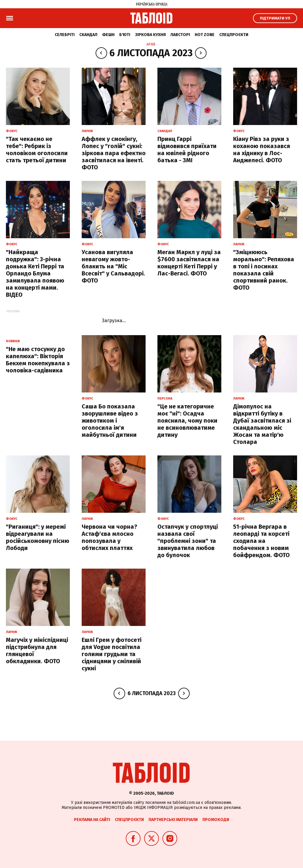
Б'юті (125, 35)
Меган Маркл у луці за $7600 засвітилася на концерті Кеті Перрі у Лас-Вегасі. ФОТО (189, 263)
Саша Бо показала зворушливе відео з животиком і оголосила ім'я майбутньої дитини (110, 421)
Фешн (108, 35)
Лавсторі (180, 35)
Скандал (88, 35)
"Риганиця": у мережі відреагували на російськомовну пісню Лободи (38, 537)
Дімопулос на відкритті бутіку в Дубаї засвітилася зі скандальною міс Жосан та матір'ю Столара (262, 424)
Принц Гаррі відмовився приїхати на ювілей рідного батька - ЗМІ (187, 150)
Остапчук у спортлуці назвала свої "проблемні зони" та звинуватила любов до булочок (188, 541)
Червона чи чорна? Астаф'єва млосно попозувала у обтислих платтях (109, 537)
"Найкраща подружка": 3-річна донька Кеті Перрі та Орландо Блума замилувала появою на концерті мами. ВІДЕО (35, 273)
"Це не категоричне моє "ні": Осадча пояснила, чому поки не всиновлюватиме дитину (187, 421)
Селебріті (65, 35)
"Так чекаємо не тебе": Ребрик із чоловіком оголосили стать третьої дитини (37, 150)
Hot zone (205, 35)
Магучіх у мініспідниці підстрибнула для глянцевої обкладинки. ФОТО (37, 650)
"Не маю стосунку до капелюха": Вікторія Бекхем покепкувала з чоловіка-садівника (38, 360)
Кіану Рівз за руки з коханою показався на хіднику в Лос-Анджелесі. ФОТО (262, 150)
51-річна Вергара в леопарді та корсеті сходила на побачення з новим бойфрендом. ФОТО (261, 541)
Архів (151, 44)
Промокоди (216, 820)
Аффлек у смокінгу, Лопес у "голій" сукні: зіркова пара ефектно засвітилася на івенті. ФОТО (114, 153)
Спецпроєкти (234, 35)
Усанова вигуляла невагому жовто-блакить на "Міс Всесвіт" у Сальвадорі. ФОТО (113, 266)
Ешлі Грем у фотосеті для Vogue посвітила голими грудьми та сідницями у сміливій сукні (112, 654)
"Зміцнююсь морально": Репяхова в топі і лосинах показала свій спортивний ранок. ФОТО (264, 270)
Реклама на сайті (92, 820)
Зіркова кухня (150, 35)
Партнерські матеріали (173, 820)
